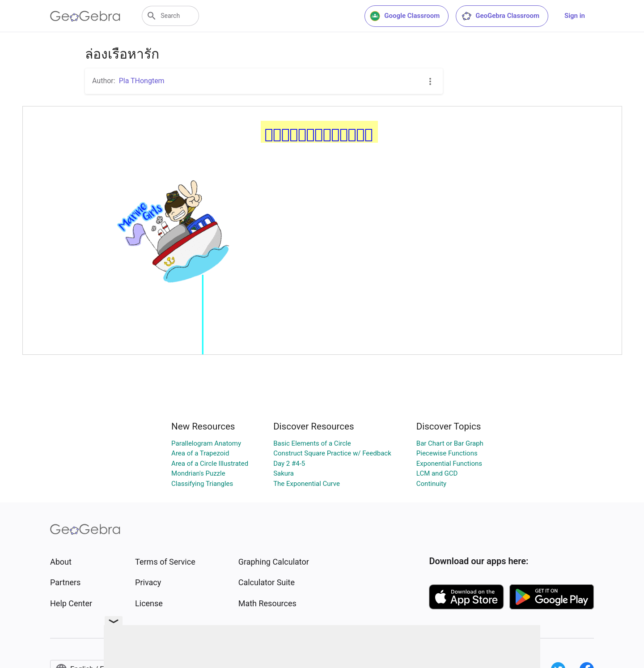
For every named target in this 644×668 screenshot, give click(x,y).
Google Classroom (405, 16)
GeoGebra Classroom (500, 16)
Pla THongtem (142, 81)
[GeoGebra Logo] (85, 16)
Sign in (575, 16)
